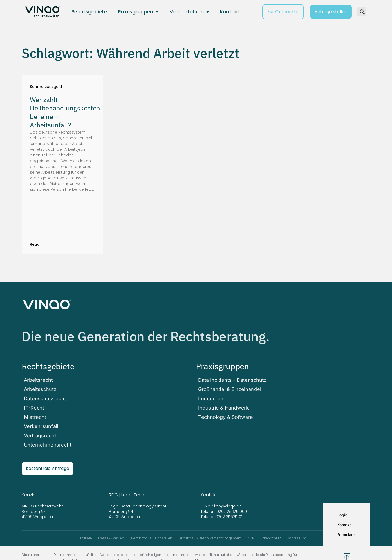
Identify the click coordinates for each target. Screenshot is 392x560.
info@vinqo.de (228, 494)
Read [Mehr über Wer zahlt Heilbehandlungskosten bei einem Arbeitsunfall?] (35, 244)
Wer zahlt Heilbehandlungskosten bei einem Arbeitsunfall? (65, 112)
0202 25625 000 (232, 499)
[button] (362, 12)
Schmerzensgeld (46, 87)
